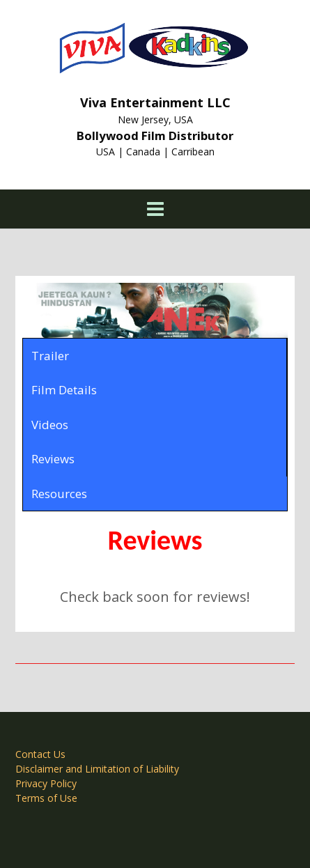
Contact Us (40, 754)
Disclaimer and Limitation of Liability (97, 769)
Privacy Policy (46, 783)
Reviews (53, 459)
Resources (59, 494)
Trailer (50, 356)
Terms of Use (46, 798)
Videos (50, 425)
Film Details (64, 390)
